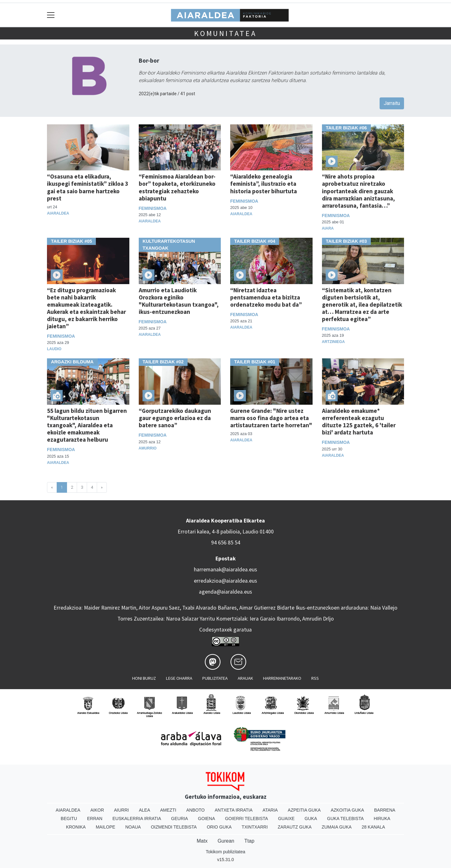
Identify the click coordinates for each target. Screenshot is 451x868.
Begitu (69, 819)
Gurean (226, 841)
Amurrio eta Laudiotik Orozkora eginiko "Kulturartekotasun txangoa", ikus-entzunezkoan (179, 301)
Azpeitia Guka (304, 810)
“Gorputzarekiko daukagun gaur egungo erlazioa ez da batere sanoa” (175, 418)
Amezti (168, 810)
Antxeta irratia (234, 810)
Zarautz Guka (295, 827)
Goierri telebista (246, 819)
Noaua (133, 827)
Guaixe (286, 819)
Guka (311, 819)
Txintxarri (255, 827)
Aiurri (121, 810)
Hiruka (382, 819)
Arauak (245, 678)
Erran (95, 819)
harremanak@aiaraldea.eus (225, 569)
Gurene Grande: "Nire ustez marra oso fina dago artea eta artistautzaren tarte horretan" (271, 418)
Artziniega (333, 342)
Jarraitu (392, 103)
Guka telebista (345, 819)
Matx (202, 841)
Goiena (206, 819)
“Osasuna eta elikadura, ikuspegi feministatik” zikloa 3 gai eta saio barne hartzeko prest (88, 187)
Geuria (179, 819)
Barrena (385, 810)
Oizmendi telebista (174, 827)
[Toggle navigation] (51, 15)
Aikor (97, 810)
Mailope (106, 827)
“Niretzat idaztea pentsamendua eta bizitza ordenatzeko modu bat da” (266, 297)
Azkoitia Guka (347, 810)
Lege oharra (179, 678)
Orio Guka (219, 827)
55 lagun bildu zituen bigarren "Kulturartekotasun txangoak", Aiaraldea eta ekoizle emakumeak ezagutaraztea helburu (87, 425)
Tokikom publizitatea (225, 852)
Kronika (76, 827)
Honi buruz (144, 678)
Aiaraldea (58, 213)
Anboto (196, 810)
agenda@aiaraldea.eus (225, 592)
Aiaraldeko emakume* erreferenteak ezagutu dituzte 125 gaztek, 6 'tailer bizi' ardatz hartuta (359, 421)
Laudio (54, 349)
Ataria (270, 810)
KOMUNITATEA (225, 33)
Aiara (328, 228)
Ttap (249, 841)
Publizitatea (215, 678)
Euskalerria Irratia (137, 819)
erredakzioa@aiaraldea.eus (225, 581)
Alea (144, 810)
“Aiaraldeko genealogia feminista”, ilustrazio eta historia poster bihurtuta (264, 184)
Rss (315, 678)
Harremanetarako (282, 678)
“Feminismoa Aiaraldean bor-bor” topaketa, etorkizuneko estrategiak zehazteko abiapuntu (177, 187)
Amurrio (148, 448)
